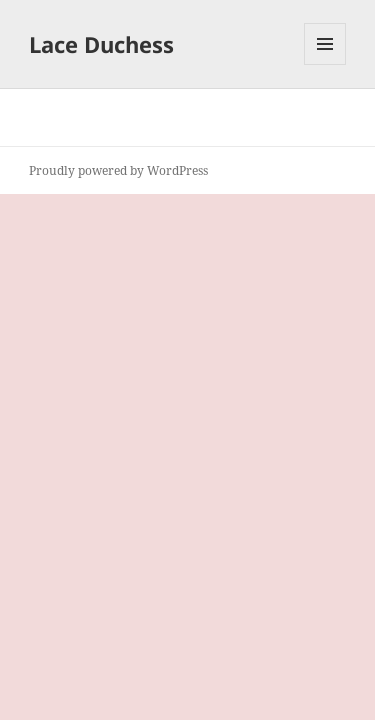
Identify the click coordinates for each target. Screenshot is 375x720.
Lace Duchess (101, 44)
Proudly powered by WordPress (118, 170)
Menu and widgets (325, 64)
